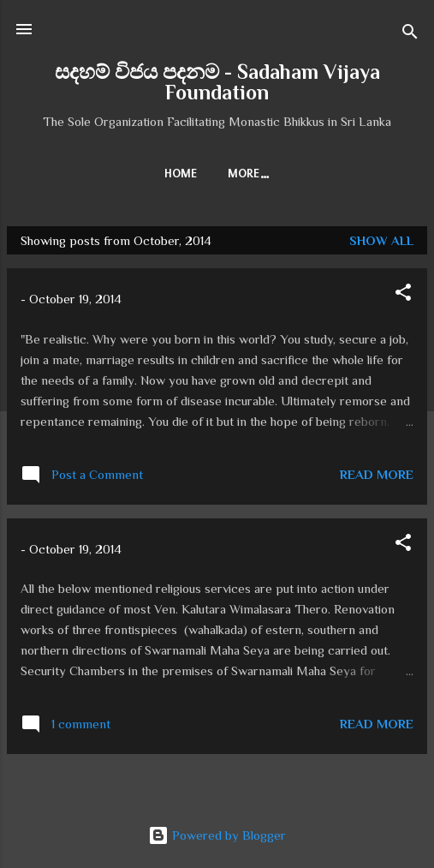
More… (249, 174)
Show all (381, 240)
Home (181, 174)
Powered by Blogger (217, 835)
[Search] (410, 35)
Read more (377, 474)
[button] (403, 295)
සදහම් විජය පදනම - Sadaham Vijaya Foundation (217, 82)
